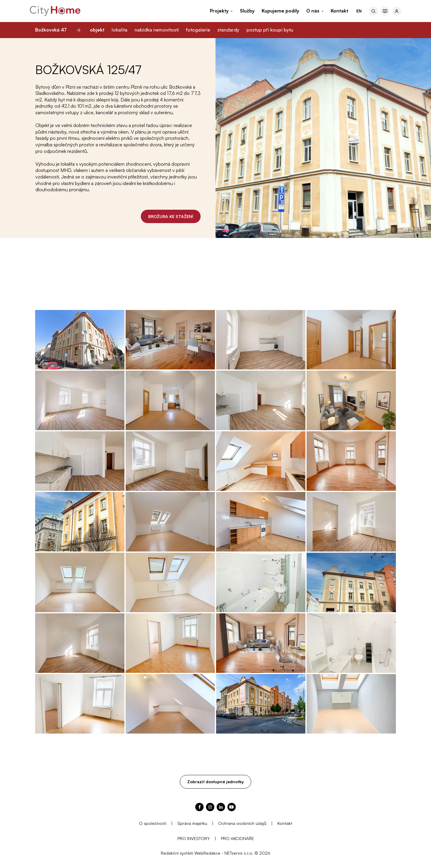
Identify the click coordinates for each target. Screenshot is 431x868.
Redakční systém (177, 853)
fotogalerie (198, 30)
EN (359, 11)
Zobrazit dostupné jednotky (215, 782)
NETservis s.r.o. (239, 853)
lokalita (120, 30)
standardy (228, 30)
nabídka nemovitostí (157, 30)
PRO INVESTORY (194, 838)
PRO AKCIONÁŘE (237, 838)
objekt (97, 30)
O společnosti (153, 823)
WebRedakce (207, 853)
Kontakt (285, 823)
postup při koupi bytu (270, 30)
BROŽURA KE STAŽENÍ (171, 216)
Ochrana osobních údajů (242, 823)
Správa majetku (192, 823)
